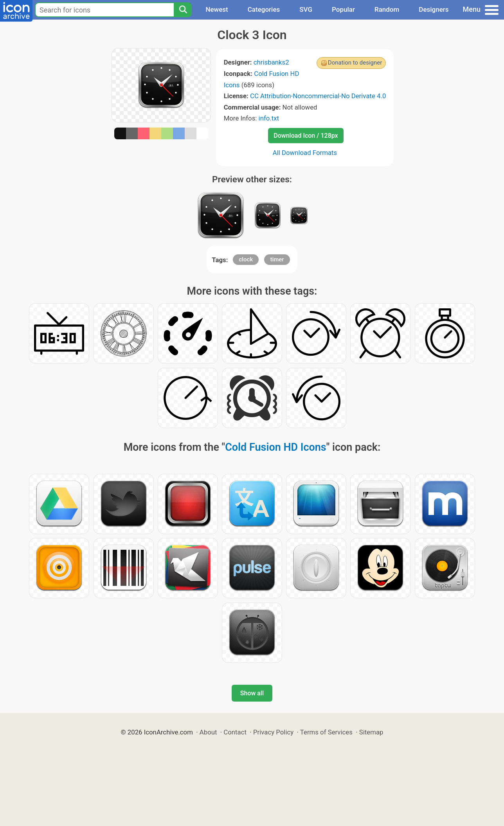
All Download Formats (305, 153)
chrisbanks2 (271, 62)
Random (387, 9)
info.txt (269, 118)
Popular (343, 9)
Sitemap (371, 732)
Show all (252, 693)
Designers (434, 9)
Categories (264, 9)
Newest (217, 9)
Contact (235, 732)
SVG (306, 9)
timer (277, 259)
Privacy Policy (273, 732)
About (208, 732)
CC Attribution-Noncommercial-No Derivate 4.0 (318, 96)
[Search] (183, 10)
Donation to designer (355, 63)
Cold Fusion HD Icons (276, 447)
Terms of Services (326, 732)
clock (246, 259)
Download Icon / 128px (306, 136)
